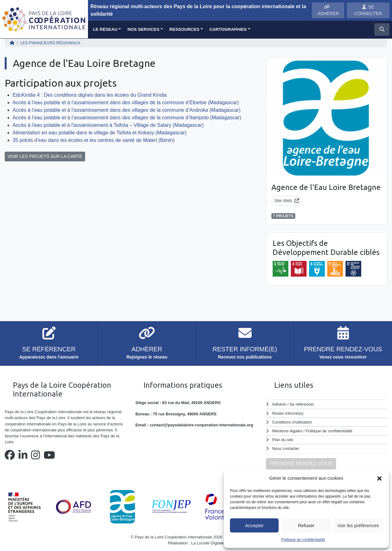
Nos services (144, 29)
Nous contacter (286, 448)
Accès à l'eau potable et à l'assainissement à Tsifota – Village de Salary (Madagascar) (108, 125)
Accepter (254, 525)
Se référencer (302, 404)
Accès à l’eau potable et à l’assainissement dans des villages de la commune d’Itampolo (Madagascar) (127, 118)
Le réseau (105, 29)
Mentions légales (287, 431)
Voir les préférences (358, 525)
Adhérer (279, 404)
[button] (379, 478)
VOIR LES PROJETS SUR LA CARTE (45, 156)
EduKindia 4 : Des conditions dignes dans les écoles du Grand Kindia (90, 95)
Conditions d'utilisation (292, 422)
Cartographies (228, 29)
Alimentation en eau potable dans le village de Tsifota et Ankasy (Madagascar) (100, 133)
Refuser (306, 525)
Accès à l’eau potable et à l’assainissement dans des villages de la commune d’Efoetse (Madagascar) (126, 103)
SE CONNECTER (368, 10)
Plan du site (283, 440)
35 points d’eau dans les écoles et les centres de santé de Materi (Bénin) (94, 140)
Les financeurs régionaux (50, 43)
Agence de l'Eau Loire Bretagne (326, 187)
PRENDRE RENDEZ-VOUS (301, 464)
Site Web (287, 201)
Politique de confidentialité (303, 540)
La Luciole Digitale (208, 543)
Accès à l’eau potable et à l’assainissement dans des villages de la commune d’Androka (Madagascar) (127, 110)
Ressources (184, 29)
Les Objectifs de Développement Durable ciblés (326, 248)
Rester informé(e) (288, 413)
